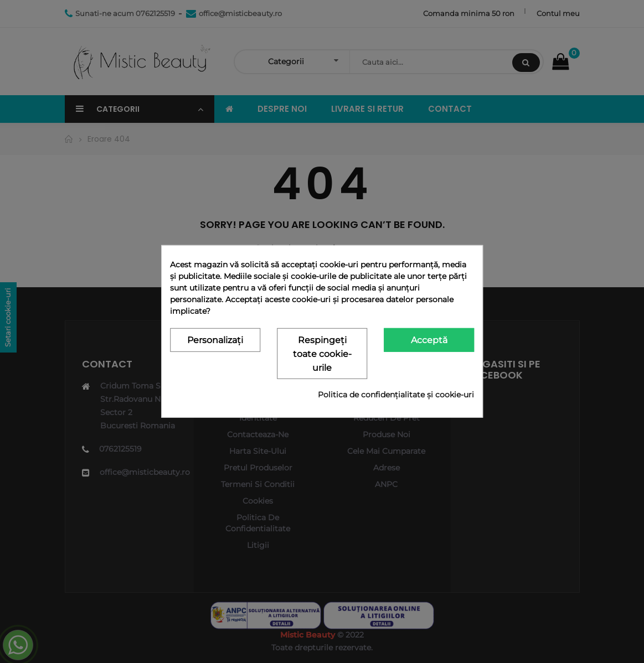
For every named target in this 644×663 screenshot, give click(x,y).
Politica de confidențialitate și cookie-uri (396, 395)
